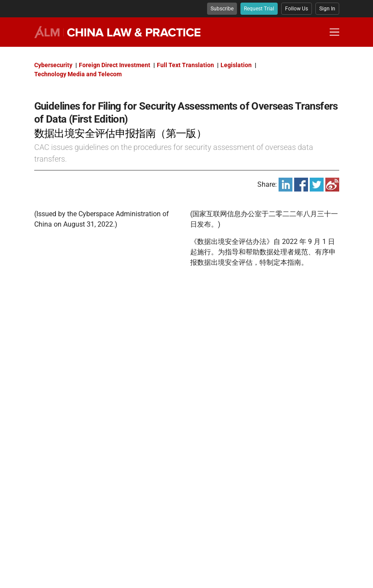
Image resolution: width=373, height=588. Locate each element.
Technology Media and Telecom (78, 74)
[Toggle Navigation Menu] (334, 32)
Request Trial (259, 9)
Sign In (327, 9)
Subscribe (222, 9)
